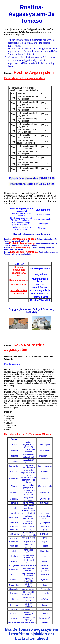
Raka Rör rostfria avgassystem (25, 347)
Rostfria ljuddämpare (19, 268)
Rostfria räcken (19, 290)
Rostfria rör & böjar (19, 274)
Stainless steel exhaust (24, 239)
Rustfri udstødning (20, 248)
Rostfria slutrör (19, 285)
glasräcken (19, 294)
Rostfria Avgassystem (34, 72)
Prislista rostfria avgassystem (25, 78)
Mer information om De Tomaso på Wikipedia (28, 434)
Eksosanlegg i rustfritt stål (24, 252)
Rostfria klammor (19, 280)
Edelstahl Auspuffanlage (22, 243)
